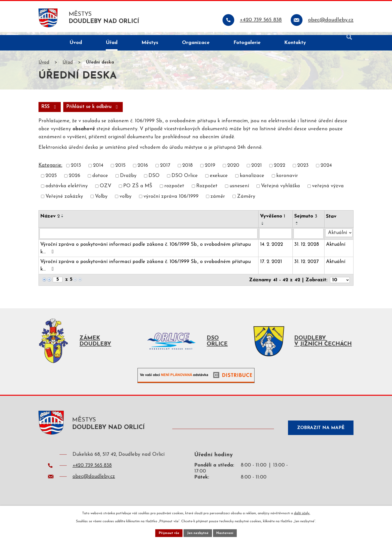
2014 (98, 169)
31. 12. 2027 (307, 265)
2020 (233, 169)
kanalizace (252, 179)
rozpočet (174, 190)
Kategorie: (50, 169)
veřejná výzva (328, 190)
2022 (279, 169)
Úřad (68, 66)
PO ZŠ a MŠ (138, 190)
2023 (303, 169)
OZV (105, 190)
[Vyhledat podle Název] (149, 237)
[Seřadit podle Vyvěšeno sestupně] (263, 228)
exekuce (219, 179)
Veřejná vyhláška (280, 190)
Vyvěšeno (273, 220)
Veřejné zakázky (64, 200)
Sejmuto (306, 220)
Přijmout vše (168, 533)
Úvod (44, 66)
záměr (218, 200)
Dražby (128, 179)
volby (125, 200)
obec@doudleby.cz (94, 483)
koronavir (287, 179)
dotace (100, 179)
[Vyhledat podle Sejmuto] (309, 237)
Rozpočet (207, 190)
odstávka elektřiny (67, 190)
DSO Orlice (185, 179)
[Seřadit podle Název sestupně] (62, 220)
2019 (210, 169)
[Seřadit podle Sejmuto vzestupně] (297, 226)
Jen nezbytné (198, 533)
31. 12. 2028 (307, 248)
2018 (187, 169)
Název (50, 220)
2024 (326, 169)
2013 (76, 169)
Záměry (246, 200)
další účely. (302, 513)
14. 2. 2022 (272, 248)
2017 (165, 169)
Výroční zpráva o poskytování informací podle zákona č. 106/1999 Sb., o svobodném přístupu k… (145, 252)
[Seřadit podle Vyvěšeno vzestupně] (263, 226)
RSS (50, 110)
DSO (154, 179)
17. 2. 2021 (271, 265)
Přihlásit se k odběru (96, 110)
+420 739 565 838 (92, 472)
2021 (256, 169)
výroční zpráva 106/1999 (171, 200)
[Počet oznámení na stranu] (340, 283)
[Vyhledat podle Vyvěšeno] (276, 237)
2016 (143, 169)
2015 (120, 169)
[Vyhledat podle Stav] (339, 236)
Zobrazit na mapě (319, 432)
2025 (51, 179)
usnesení (239, 190)
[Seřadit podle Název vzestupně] (62, 218)
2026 (74, 179)
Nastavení (226, 533)
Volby (101, 200)
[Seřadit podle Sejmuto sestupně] (297, 228)
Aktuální (336, 248)
